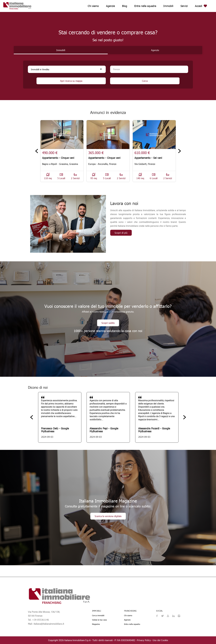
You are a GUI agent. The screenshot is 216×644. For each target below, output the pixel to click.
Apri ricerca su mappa (71, 81)
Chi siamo (93, 6)
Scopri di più (121, 233)
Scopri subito (108, 323)
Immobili (168, 6)
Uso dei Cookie (160, 640)
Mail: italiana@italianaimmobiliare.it (46, 624)
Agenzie (110, 6)
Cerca (145, 81)
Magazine (96, 624)
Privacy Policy (144, 640)
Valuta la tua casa (99, 620)
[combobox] (149, 69)
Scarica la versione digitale (108, 516)
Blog (125, 6)
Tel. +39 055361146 (38, 620)
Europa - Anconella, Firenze (102, 164)
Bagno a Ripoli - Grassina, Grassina (60, 164)
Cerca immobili (98, 615)
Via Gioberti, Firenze (145, 164)
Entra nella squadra (145, 6)
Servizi (184, 6)
